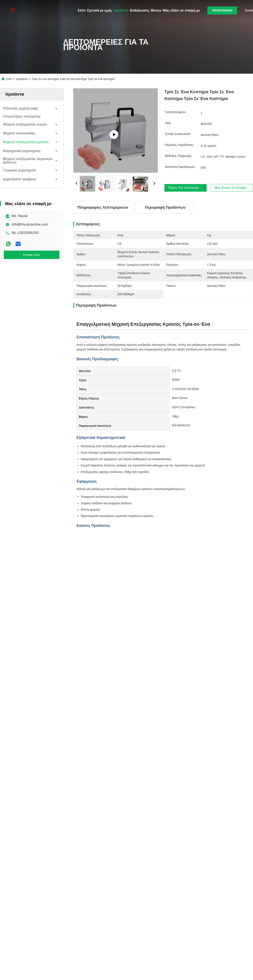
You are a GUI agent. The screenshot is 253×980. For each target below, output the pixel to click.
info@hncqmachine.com (30, 224)
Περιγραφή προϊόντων (165, 207)
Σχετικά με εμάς (100, 10)
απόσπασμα (222, 10)
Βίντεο (156, 10)
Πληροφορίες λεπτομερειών (103, 207)
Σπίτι (82, 10)
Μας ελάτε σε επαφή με (181, 10)
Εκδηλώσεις (140, 10)
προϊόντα (121, 10)
